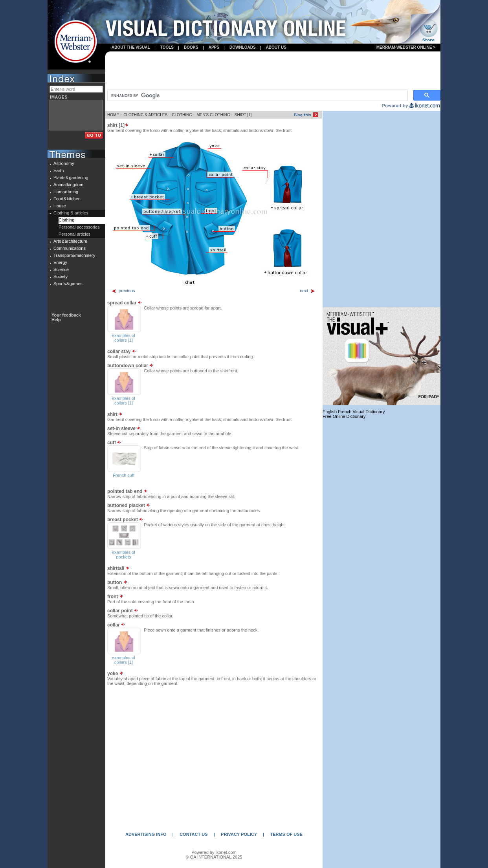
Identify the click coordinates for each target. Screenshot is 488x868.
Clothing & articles (71, 213)
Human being (66, 192)
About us (276, 47)
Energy (60, 262)
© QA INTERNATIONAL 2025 (214, 857)
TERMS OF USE (286, 834)
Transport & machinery (74, 255)
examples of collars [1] (124, 338)
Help (56, 320)
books (191, 47)
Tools (167, 47)
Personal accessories (79, 227)
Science (61, 269)
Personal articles (74, 234)
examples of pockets (124, 555)
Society (61, 277)
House (60, 206)
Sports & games (68, 284)
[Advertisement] (273, 71)
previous (123, 291)
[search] (257, 95)
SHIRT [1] (243, 115)
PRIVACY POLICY (239, 834)
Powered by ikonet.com (214, 852)
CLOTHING (182, 115)
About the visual (131, 47)
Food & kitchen (67, 199)
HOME (113, 115)
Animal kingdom (68, 185)
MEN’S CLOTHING (213, 115)
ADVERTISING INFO (146, 834)
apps (214, 47)
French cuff (124, 475)
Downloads (243, 47)
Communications (70, 248)
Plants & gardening (71, 178)
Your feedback (66, 315)
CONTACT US (194, 834)
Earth (59, 170)
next (308, 291)
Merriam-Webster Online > (406, 47)
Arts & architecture (70, 241)
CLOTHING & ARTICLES (145, 115)
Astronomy (64, 163)
